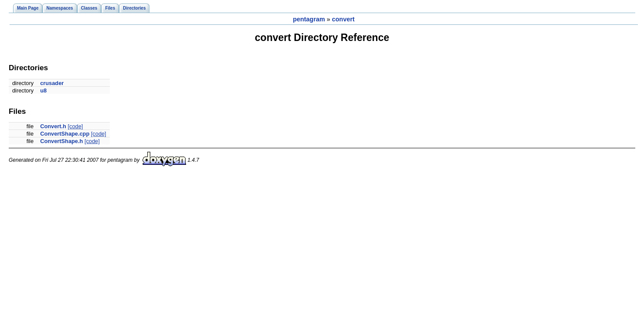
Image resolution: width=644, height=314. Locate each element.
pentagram (309, 19)
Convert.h (53, 126)
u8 (43, 90)
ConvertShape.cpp (65, 134)
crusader (52, 83)
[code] (75, 126)
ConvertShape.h (61, 141)
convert (343, 19)
